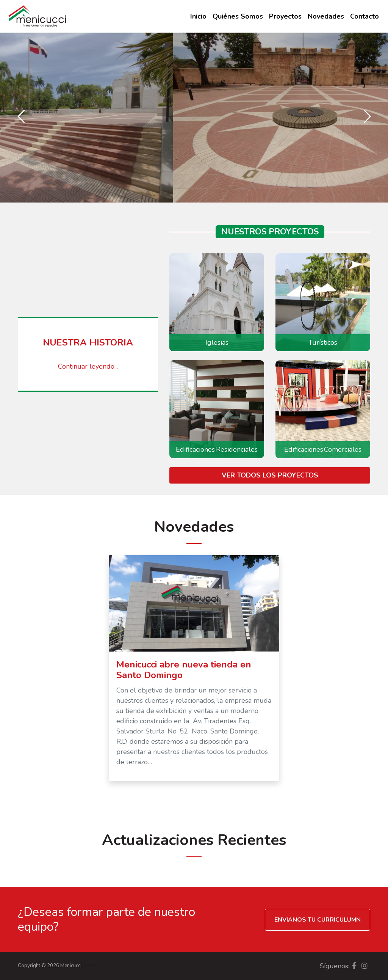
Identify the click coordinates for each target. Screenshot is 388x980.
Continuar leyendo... (88, 366)
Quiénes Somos (238, 16)
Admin (91, 966)
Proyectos (285, 16)
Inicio (198, 16)
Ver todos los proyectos (270, 475)
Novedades (326, 16)
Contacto (365, 16)
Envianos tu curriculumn (318, 920)
